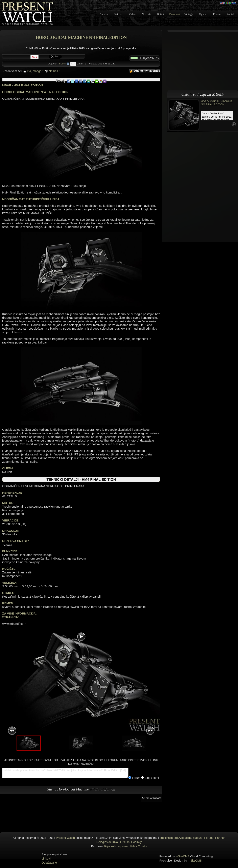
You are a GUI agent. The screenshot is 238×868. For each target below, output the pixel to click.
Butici (160, 14)
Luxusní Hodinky (131, 842)
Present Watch (65, 838)
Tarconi (61, 64)
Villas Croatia (139, 846)
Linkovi (46, 859)
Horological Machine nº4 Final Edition (217, 103)
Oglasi (203, 14)
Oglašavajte (49, 863)
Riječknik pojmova (116, 846)
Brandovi (174, 14)
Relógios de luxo (107, 842)
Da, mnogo (33, 71)
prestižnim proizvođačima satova (181, 838)
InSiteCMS (183, 856)
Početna (104, 14)
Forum (217, 14)
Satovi (118, 14)
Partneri (220, 838)
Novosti (146, 14)
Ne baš (53, 71)
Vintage (188, 14)
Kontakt (231, 14)
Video (132, 14)
